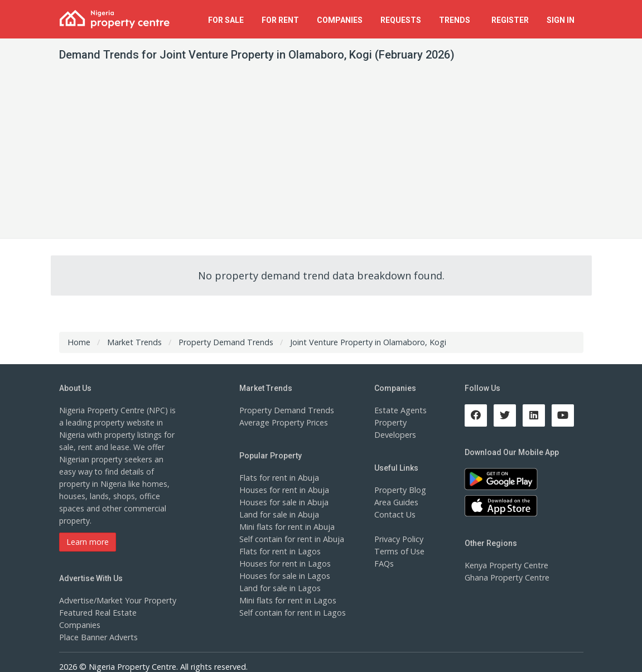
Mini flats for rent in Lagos (287, 600)
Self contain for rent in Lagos (292, 613)
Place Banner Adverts (98, 625)
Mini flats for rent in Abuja (286, 527)
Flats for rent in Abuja (278, 478)
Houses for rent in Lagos (284, 564)
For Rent (280, 20)
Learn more (88, 542)
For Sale (226, 20)
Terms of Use (399, 551)
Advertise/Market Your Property (116, 600)
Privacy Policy (399, 539)
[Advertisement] (321, 154)
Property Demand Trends (285, 410)
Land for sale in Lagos (279, 588)
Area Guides (396, 502)
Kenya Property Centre (506, 565)
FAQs (384, 564)
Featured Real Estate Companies (118, 613)
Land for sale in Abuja (279, 514)
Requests (401, 20)
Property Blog (399, 490)
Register (510, 20)
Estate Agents (399, 410)
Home (79, 342)
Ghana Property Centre (506, 577)
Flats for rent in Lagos (279, 551)
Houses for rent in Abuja (283, 490)
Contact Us (394, 514)
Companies (340, 20)
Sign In (561, 20)
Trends (456, 20)
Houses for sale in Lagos (284, 576)
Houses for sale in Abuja (283, 502)
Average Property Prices (283, 422)
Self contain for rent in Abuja (291, 539)
